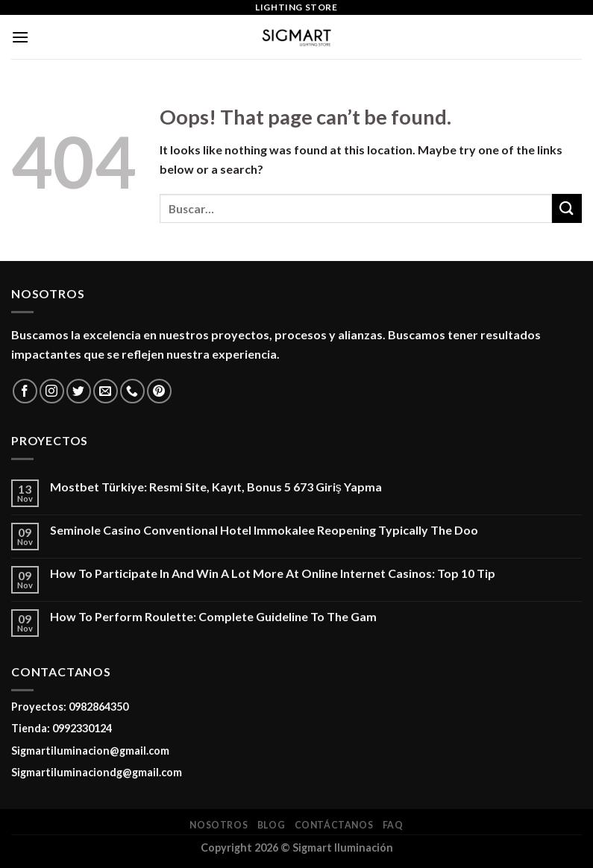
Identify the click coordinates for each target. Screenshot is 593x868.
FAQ (393, 825)
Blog (271, 825)
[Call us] (132, 391)
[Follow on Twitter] (79, 391)
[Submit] (567, 208)
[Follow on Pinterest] (159, 391)
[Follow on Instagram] (52, 391)
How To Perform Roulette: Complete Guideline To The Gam (213, 616)
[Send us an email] (106, 391)
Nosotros (219, 825)
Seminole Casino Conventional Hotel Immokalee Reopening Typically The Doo (264, 530)
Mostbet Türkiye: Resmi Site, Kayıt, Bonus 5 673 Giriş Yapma (216, 487)
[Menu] (20, 37)
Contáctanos (334, 825)
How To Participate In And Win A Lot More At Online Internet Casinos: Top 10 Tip (273, 573)
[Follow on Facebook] (25, 391)
